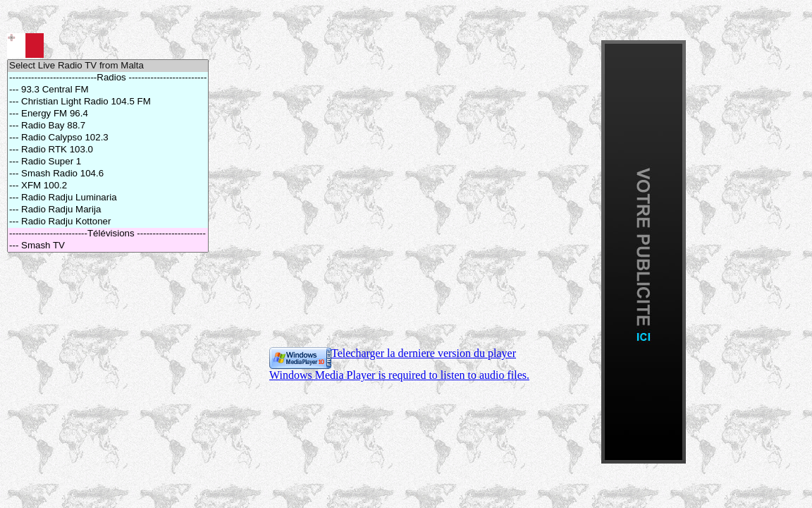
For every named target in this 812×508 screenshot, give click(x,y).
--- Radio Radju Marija (108, 210)
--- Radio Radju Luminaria (108, 198)
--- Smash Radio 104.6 (108, 174)
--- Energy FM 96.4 (108, 114)
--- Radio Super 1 (108, 162)
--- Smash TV (108, 246)
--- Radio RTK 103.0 (108, 150)
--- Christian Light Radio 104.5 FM (108, 102)
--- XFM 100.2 (108, 186)
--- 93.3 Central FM (108, 90)
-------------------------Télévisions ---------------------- (108, 234)
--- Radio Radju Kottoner (108, 222)
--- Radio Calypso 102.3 (108, 138)
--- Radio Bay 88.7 (108, 126)
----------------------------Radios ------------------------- (108, 78)
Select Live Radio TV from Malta (108, 66)
